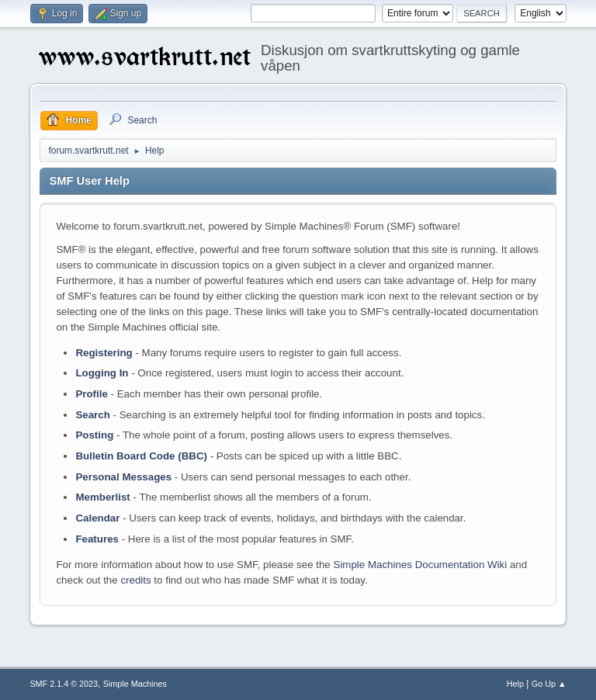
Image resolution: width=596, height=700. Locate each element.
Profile (91, 394)
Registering (104, 353)
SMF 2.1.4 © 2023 (64, 684)
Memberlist (102, 497)
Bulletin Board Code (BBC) (141, 456)
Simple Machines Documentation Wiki (421, 565)
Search (92, 415)
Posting (94, 435)
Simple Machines (135, 684)
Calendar (97, 518)
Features (97, 539)
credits (135, 580)
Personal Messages (123, 477)
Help (515, 684)
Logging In (102, 373)
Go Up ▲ (549, 684)
